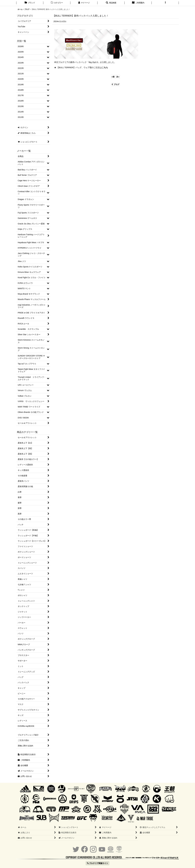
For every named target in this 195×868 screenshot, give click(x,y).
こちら (105, 67)
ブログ (115, 84)
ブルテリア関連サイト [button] (98, 863)
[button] (111, 3)
